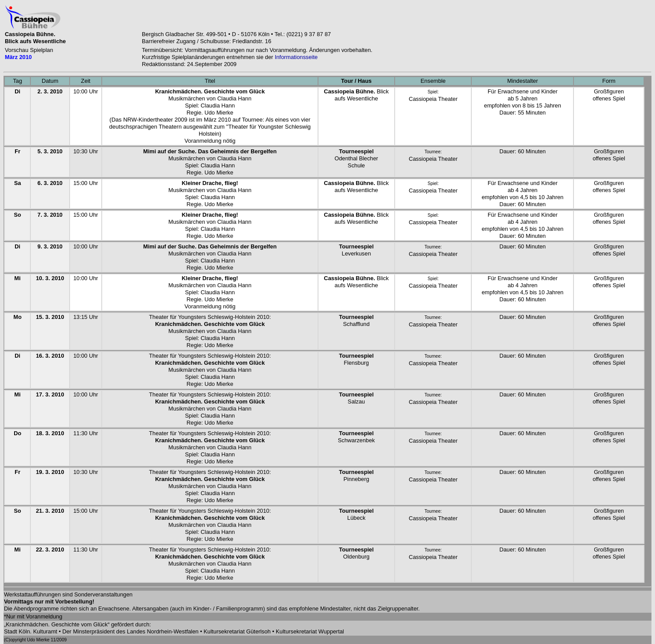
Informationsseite (296, 57)
